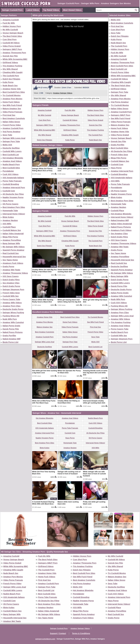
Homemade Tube (10, 211)
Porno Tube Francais (12, 181)
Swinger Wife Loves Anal (14, 138)
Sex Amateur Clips (11, 283)
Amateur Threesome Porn (14, 53)
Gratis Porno (8, 266)
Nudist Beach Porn (11, 164)
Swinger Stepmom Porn (13, 290)
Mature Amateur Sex (12, 109)
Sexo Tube (7, 135)
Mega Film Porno (10, 237)
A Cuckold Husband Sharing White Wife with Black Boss (43, 503)
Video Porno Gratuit (12, 46)
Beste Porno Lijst (10, 342)
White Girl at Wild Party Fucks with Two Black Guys (44, 402)
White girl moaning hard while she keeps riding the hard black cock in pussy (95, 272)
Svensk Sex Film (10, 56)
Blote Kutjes (8, 217)
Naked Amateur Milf (11, 339)
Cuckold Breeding (11, 184)
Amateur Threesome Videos (15, 273)
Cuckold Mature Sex (12, 230)
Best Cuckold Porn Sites (14, 92)
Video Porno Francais (12, 112)
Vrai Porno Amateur (11, 132)
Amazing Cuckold (11, 20)
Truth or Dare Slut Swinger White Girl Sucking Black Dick (95, 200)
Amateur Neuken (10, 220)
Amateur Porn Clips (12, 306)
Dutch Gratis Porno (11, 286)
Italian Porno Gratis (11, 326)
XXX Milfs (7, 224)
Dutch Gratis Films (11, 280)
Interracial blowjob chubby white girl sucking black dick (94, 402)
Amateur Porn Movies (12, 99)
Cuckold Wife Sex (11, 296)
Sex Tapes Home (10, 260)
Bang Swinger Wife (11, 243)
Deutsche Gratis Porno (13, 309)
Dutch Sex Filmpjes (11, 79)
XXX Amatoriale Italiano (13, 178)
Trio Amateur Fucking (12, 66)
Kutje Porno (8, 82)
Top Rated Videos (51, 10)
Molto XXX (7, 145)
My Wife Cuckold (10, 30)
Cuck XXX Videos (11, 174)
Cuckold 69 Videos (11, 43)
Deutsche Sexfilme (11, 148)
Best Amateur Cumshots (14, 118)
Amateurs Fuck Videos (13, 263)
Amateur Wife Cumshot (13, 322)
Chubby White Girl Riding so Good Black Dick (69, 402)
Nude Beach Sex (10, 86)
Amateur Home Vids (12, 89)
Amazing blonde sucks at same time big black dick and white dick (95, 373)
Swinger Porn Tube (11, 141)
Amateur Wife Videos (12, 303)
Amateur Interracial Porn (14, 188)
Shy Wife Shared (10, 69)
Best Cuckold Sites (11, 168)
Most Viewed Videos (72, 10)
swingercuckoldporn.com (45, 639)
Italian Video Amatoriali (13, 234)
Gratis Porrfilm (9, 336)
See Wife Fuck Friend (12, 105)
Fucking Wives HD (11, 316)
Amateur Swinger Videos (63, 93)
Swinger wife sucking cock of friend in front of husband (69, 473)
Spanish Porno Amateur (13, 250)
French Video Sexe (11, 293)
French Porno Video (12, 125)
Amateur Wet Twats (11, 270)
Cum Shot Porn (10, 39)
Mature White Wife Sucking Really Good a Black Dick (43, 301)
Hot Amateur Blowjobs (13, 158)
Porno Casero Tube (11, 299)
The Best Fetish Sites (12, 36)
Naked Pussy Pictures (13, 332)
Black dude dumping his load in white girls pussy (95, 170)
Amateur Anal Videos (12, 161)
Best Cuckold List (11, 155)
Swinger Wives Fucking (13, 313)
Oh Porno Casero (10, 204)
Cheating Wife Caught (13, 72)
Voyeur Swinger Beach (13, 33)
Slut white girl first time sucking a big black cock (45, 372)
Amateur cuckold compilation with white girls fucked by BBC (44, 200)
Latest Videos (33, 10)
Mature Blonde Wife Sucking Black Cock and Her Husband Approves (69, 201)
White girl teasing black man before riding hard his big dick (69, 301)
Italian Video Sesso (11, 122)
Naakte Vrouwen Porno (13, 197)
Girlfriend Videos (10, 63)
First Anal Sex (9, 115)
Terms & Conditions (81, 633)
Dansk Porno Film (11, 329)
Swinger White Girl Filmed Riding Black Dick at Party (42, 170)
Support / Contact (58, 633)
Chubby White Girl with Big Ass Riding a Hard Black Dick (44, 271)
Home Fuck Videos (11, 102)
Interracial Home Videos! (14, 214)
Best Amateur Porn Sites (14, 207)
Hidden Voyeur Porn (12, 26)
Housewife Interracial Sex (14, 257)
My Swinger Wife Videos (14, 247)
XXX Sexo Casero (11, 276)
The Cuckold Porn (11, 76)
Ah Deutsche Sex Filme (13, 194)
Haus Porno (8, 201)
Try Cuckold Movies (12, 95)
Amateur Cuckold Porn (13, 128)
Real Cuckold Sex (11, 253)
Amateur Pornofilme (12, 240)
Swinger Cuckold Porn (12, 10)
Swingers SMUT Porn (12, 49)
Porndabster (8, 171)
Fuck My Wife (9, 23)
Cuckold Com (9, 191)
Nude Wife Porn (10, 319)
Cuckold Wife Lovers (12, 151)
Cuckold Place (9, 227)
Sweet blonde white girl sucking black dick (67, 271)
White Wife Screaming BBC (15, 59)
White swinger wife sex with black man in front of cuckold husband (94, 474)
